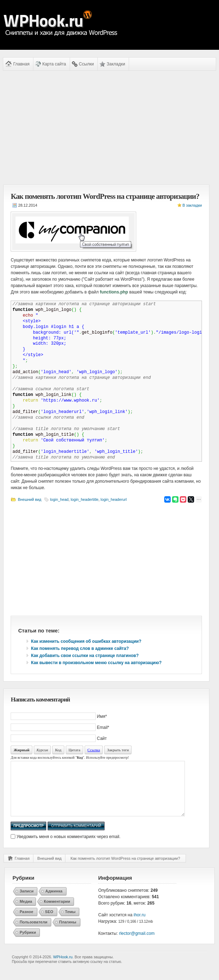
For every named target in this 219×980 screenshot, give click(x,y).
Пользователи (33, 933)
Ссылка (94, 750)
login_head (59, 499)
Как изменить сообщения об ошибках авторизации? (86, 641)
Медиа (26, 912)
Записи (26, 902)
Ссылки (86, 64)
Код (58, 750)
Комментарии (57, 912)
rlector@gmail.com (137, 944)
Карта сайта (54, 64)
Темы (70, 922)
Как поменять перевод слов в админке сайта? (80, 648)
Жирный (22, 750)
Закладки (116, 64)
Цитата (74, 750)
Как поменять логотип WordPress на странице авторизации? (125, 869)
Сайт (102, 738)
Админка (54, 902)
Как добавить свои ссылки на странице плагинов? (85, 656)
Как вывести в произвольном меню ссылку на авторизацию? (96, 663)
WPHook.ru (63, 968)
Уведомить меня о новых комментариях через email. (69, 847)
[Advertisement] (106, 128)
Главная (21, 64)
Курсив (42, 750)
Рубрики (28, 943)
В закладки (192, 205)
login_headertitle (85, 499)
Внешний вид (30, 499)
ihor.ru (140, 926)
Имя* (102, 716)
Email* (103, 727)
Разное (26, 922)
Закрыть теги (118, 750)
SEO (49, 922)
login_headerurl (114, 499)
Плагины (68, 933)
